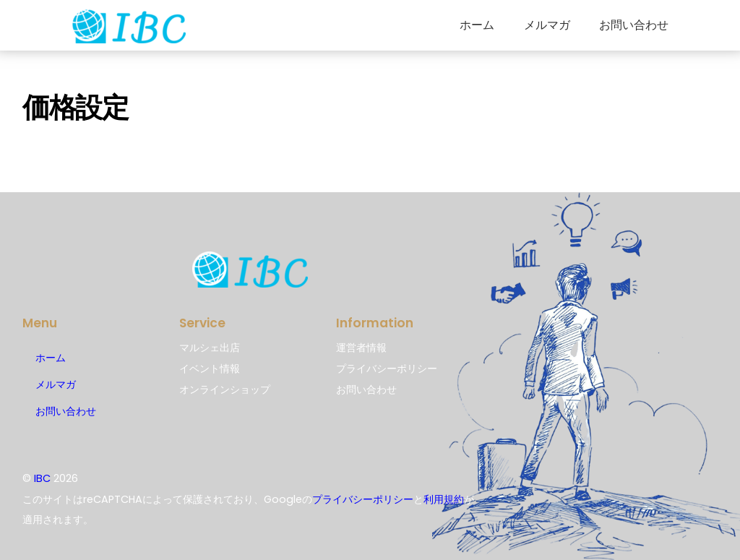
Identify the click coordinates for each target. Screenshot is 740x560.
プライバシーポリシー (363, 499)
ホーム (477, 25)
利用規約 (444, 499)
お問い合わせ (634, 25)
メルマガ (547, 25)
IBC (42, 478)
